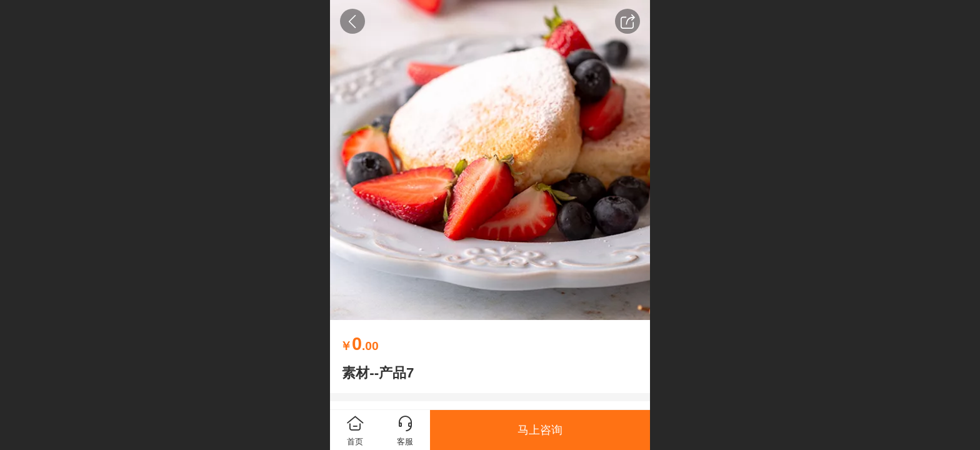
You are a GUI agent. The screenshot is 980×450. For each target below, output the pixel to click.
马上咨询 (540, 430)
